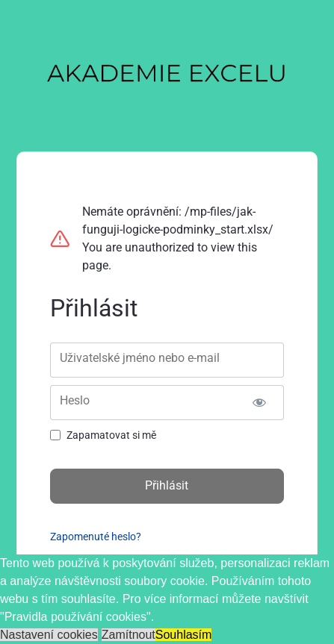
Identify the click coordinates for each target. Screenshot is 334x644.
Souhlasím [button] (184, 635)
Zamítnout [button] (129, 635)
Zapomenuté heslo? (96, 537)
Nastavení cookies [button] (49, 635)
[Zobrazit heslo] (260, 403)
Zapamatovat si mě (111, 435)
